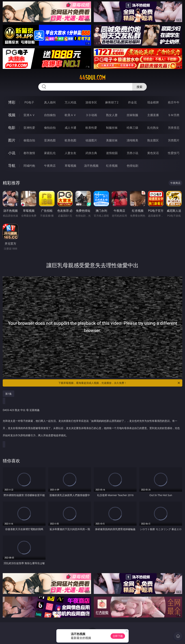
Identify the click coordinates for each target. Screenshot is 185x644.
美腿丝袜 (112, 140)
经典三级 (132, 128)
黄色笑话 (153, 153)
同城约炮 (29, 166)
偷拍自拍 (50, 128)
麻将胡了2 (112, 102)
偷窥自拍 (29, 140)
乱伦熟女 (153, 128)
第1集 (8, 394)
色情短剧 (132, 166)
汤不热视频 (91, 166)
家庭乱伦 (50, 153)
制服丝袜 (112, 128)
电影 (12, 128)
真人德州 (50, 102)
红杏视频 (112, 166)
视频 (12, 115)
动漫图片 (91, 140)
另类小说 (132, 153)
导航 (12, 166)
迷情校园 (112, 153)
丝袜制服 (132, 115)
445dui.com (92, 78)
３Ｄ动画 (91, 115)
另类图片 (174, 140)
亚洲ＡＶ (29, 115)
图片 (12, 140)
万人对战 (70, 102)
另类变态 (174, 128)
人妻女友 (70, 153)
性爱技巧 (174, 153)
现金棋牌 (153, 102)
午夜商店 (50, 166)
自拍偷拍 (50, 115)
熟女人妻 (112, 115)
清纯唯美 (132, 140)
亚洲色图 (50, 140)
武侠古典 (91, 153)
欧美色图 (70, 140)
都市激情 (29, 153)
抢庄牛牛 (174, 102)
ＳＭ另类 (174, 115)
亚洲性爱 (29, 128)
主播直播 (153, 115)
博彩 (12, 102)
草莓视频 (70, 166)
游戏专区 (91, 102)
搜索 (139, 87)
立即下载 (118, 636)
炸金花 (132, 102)
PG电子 (29, 102)
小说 (12, 153)
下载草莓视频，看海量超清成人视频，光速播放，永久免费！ (119, 383)
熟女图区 (153, 140)
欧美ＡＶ (70, 115)
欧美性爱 (91, 128)
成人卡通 (70, 128)
